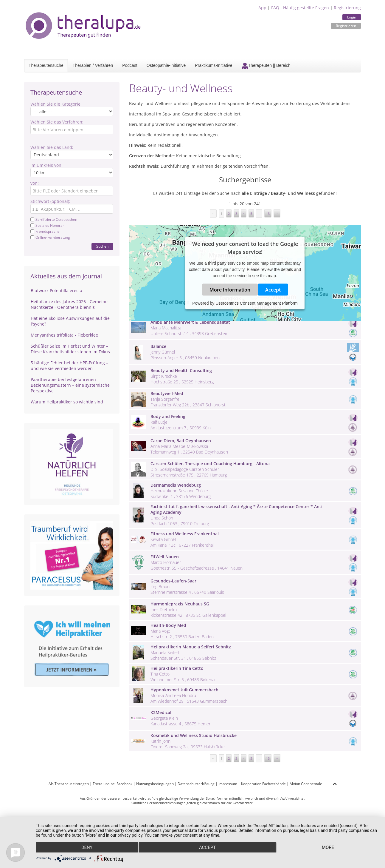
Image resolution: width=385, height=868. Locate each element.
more (328, 847)
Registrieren (346, 26)
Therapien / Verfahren (93, 65)
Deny (87, 847)
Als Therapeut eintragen (69, 784)
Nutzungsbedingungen (155, 784)
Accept (273, 290)
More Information (230, 290)
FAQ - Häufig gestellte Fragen (300, 8)
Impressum (228, 784)
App (262, 8)
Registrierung (347, 8)
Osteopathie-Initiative (166, 65)
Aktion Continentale (306, 784)
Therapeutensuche (46, 65)
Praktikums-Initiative (214, 65)
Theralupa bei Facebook (112, 784)
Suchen (102, 246)
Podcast (130, 65)
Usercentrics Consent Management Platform (256, 303)
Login (352, 17)
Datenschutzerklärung (196, 784)
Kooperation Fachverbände (263, 784)
